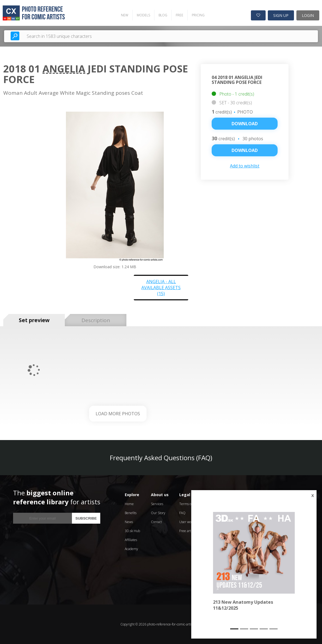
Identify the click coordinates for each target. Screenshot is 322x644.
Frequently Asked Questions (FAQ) (161, 458)
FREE (180, 15)
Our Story (158, 513)
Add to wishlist (245, 166)
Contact (156, 522)
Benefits (131, 513)
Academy (131, 549)
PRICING (198, 15)
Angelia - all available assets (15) (161, 288)
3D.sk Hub (132, 531)
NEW (125, 15)
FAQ (182, 513)
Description (96, 320)
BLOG (163, 15)
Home (129, 504)
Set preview (34, 320)
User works (187, 522)
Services (157, 504)
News (129, 522)
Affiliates (131, 540)
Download (245, 124)
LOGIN (308, 15)
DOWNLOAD (245, 150)
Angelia (64, 69)
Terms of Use (189, 504)
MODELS (143, 15)
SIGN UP (281, 15)
